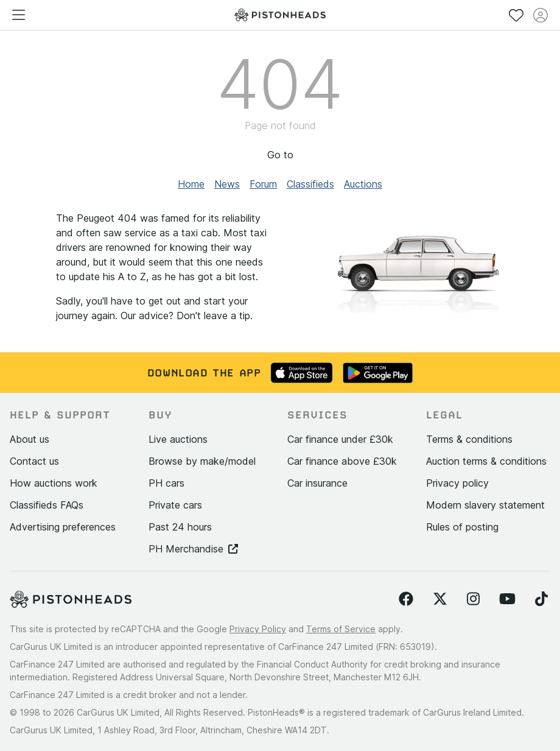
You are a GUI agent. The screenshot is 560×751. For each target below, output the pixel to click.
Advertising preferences (63, 527)
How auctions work (54, 483)
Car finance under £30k (340, 439)
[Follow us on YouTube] (507, 599)
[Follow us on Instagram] (473, 599)
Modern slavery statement (485, 505)
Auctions (363, 184)
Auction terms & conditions (486, 461)
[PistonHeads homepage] (280, 15)
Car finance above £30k (342, 461)
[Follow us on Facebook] (406, 599)
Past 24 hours (180, 527)
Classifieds (310, 184)
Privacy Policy (258, 629)
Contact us (34, 461)
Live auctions (178, 439)
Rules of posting (462, 527)
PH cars (166, 483)
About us (30, 439)
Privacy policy (457, 483)
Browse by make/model (202, 461)
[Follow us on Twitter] (440, 599)
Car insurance (317, 483)
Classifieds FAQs (47, 505)
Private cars (175, 505)
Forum (263, 184)
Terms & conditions (469, 439)
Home (191, 184)
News (227, 184)
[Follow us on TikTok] (541, 599)
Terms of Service (341, 629)
